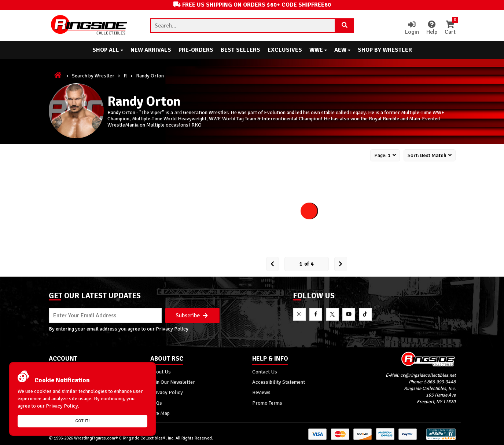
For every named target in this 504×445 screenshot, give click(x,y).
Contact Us (265, 372)
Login (412, 28)
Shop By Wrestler (385, 50)
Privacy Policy (172, 329)
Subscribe (192, 315)
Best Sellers (240, 50)
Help (432, 28)
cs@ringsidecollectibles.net (428, 375)
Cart (450, 28)
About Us (161, 372)
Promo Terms (267, 403)
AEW (342, 50)
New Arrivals (151, 50)
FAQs (156, 403)
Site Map (160, 413)
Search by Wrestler (93, 76)
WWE (318, 50)
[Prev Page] (273, 264)
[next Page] (341, 264)
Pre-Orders (196, 50)
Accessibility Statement (279, 382)
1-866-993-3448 (439, 382)
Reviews (261, 392)
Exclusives (285, 50)
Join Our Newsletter (173, 382)
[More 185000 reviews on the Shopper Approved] (441, 439)
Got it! (82, 421)
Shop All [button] (108, 50)
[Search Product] (345, 26)
